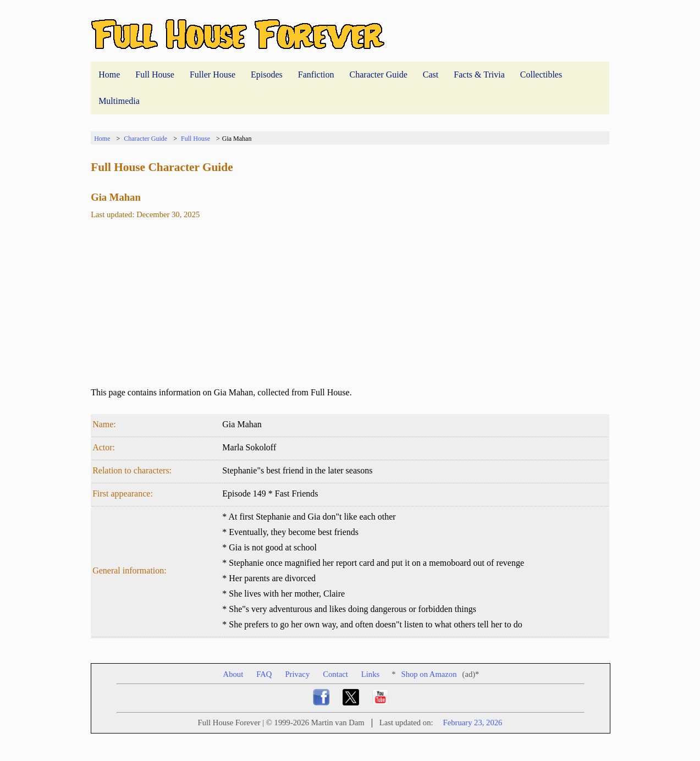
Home (109, 75)
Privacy (297, 674)
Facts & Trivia (479, 75)
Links (370, 674)
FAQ (264, 674)
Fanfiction (316, 75)
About (233, 674)
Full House (155, 75)
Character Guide (379, 75)
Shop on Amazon (429, 674)
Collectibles (541, 75)
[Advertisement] (350, 308)
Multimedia (119, 101)
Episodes (267, 75)
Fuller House (213, 75)
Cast (431, 75)
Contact (335, 674)
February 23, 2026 (473, 723)
